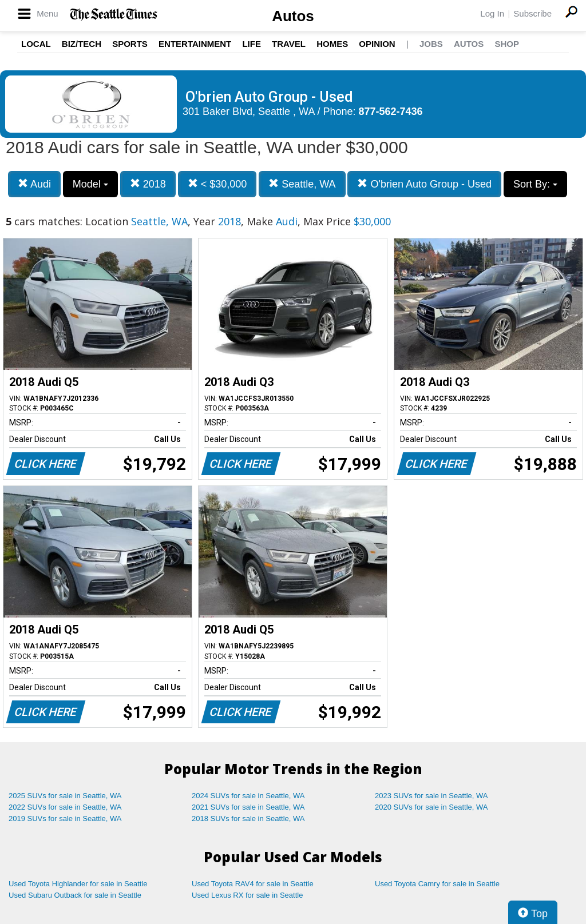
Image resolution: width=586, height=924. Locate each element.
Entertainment (195, 44)
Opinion (377, 44)
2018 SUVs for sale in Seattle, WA (248, 819)
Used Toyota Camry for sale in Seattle (437, 884)
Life (252, 44)
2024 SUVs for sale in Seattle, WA (248, 796)
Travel (289, 44)
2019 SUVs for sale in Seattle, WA (65, 819)
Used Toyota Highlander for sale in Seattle (78, 884)
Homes (332, 44)
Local (36, 44)
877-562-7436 (391, 111)
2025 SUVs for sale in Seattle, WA (65, 796)
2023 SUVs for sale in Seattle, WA (431, 796)
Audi (34, 184)
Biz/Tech (82, 44)
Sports (130, 44)
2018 (148, 184)
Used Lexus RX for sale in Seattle (247, 895)
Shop (507, 44)
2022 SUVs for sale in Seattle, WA (65, 807)
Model (90, 184)
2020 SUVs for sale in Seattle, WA (431, 807)
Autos (293, 16)
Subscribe (532, 13)
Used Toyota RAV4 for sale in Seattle (253, 884)
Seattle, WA (302, 184)
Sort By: (535, 184)
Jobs (431, 44)
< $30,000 (217, 184)
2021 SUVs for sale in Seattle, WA (248, 807)
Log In (492, 13)
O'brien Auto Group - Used (424, 184)
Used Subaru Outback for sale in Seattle (75, 895)
